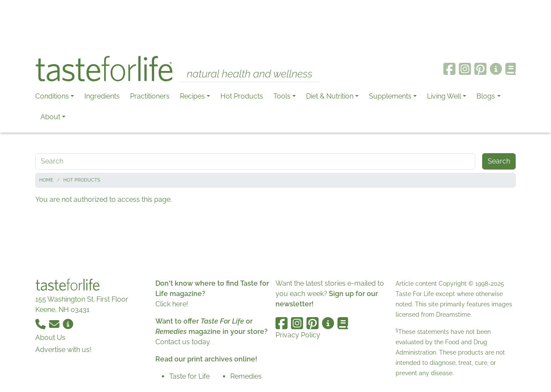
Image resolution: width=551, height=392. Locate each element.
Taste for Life (189, 376)
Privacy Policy (298, 335)
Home (46, 180)
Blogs (486, 96)
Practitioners (150, 96)
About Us (50, 338)
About (50, 117)
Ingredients (102, 96)
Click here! (172, 304)
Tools (282, 96)
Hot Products (242, 96)
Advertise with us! (63, 350)
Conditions (52, 96)
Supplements (390, 96)
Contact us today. (183, 342)
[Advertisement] (275, 25)
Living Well (444, 96)
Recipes (192, 96)
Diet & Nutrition (330, 96)
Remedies (246, 376)
